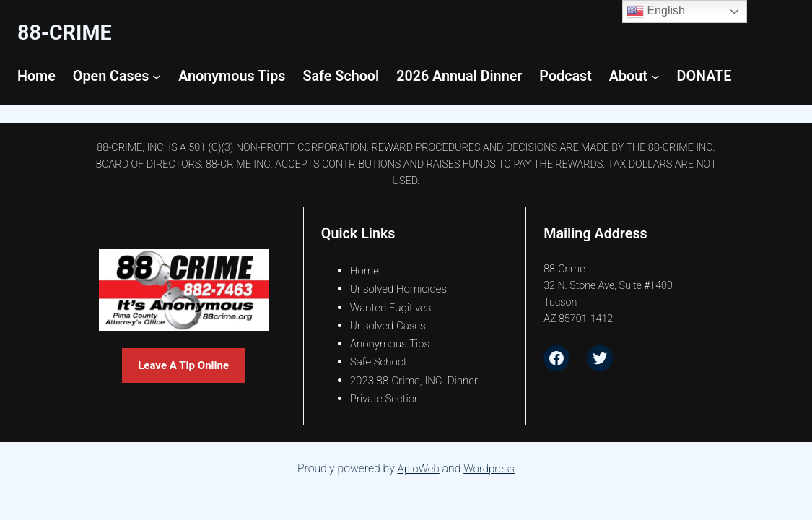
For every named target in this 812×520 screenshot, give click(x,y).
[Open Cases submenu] (157, 77)
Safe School (379, 361)
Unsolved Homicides (401, 289)
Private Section (387, 398)
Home (365, 270)
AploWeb (417, 468)
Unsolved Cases (390, 325)
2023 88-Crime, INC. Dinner (417, 380)
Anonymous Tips (392, 343)
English (656, 12)
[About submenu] (655, 77)
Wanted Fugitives (393, 307)
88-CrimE (67, 32)
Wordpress (490, 468)
